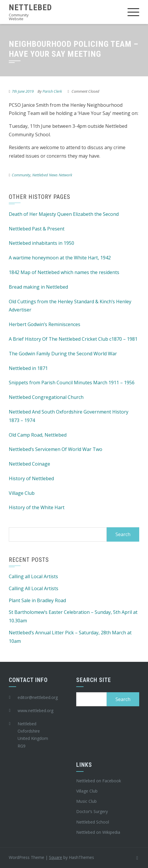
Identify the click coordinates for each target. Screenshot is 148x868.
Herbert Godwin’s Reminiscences (45, 324)
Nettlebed (30, 7)
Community (21, 175)
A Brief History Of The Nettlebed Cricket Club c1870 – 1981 (73, 339)
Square (56, 857)
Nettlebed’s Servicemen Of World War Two (56, 449)
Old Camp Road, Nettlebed (38, 435)
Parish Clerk (52, 91)
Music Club (86, 801)
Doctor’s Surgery (92, 811)
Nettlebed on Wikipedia (98, 832)
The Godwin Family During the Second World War (63, 354)
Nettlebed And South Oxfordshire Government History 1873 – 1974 (69, 416)
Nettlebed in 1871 (28, 368)
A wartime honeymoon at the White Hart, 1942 (60, 258)
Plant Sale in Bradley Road (37, 600)
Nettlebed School (93, 822)
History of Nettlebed (31, 478)
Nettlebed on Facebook (99, 781)
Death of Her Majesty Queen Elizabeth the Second (64, 214)
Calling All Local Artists (34, 588)
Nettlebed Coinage (29, 464)
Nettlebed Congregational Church (46, 397)
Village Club (22, 493)
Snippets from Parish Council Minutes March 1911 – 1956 (72, 383)
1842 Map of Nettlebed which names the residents (64, 272)
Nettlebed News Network (52, 175)
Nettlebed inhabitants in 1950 (41, 243)
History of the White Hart (37, 507)
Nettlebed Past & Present (37, 229)
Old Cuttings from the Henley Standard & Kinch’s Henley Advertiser (70, 306)
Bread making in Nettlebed (38, 287)
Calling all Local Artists (33, 576)
